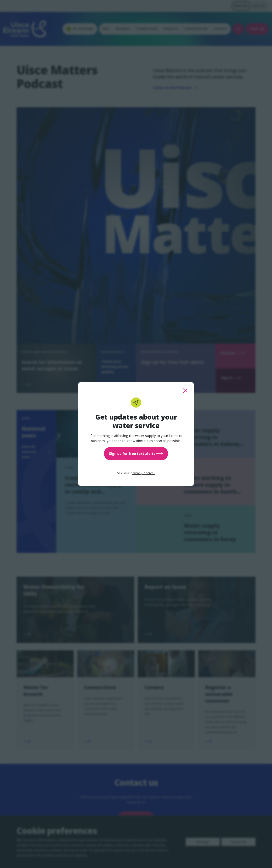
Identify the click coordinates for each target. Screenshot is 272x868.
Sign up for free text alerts (136, 454)
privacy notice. (143, 473)
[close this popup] (185, 391)
